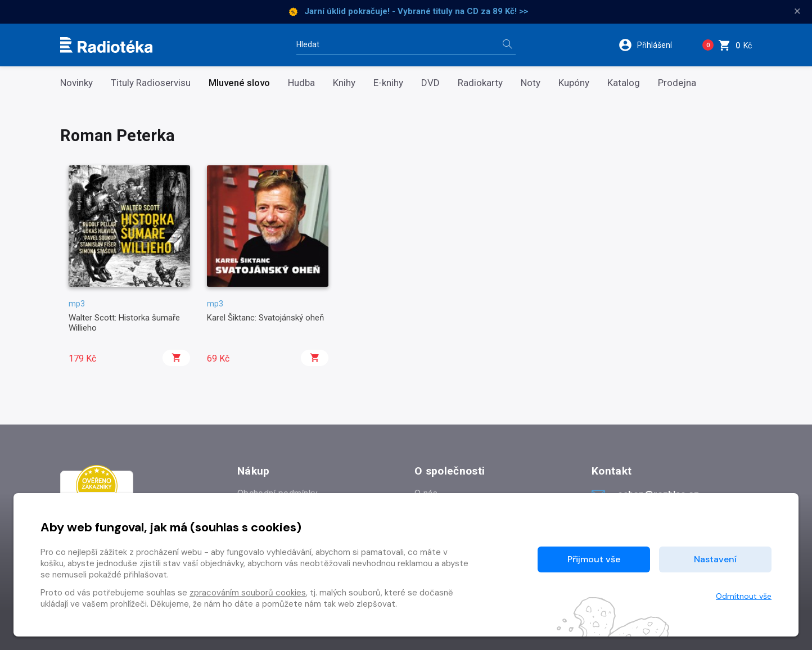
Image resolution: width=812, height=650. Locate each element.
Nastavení (715, 559)
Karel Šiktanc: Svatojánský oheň (265, 318)
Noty (531, 83)
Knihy (344, 83)
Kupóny (574, 83)
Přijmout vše (594, 559)
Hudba (301, 83)
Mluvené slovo (239, 83)
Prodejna (677, 83)
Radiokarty (480, 83)
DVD (430, 83)
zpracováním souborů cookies (248, 593)
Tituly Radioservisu (151, 83)
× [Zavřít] (797, 11)
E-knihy (388, 83)
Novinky (76, 83)
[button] (653, 45)
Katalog (624, 83)
